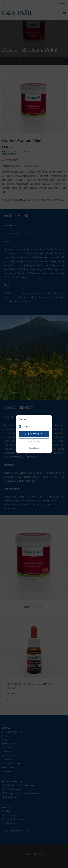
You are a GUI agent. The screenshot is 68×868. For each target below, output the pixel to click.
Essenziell (26, 427)
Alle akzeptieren (34, 434)
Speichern (34, 442)
